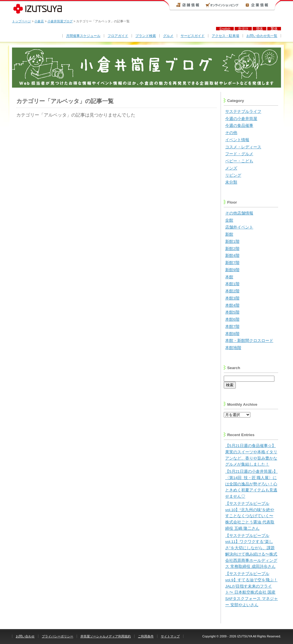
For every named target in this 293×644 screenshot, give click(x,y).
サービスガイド (193, 36)
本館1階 (232, 284)
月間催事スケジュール (83, 36)
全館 (229, 220)
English (225, 29)
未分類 (231, 182)
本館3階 (232, 298)
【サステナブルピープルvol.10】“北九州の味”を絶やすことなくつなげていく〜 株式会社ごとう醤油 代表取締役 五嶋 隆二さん (250, 516)
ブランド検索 (146, 36)
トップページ (21, 21)
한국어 (243, 29)
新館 (229, 234)
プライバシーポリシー (58, 636)
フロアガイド (118, 36)
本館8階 (232, 334)
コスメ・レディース (243, 147)
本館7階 (232, 327)
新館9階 (232, 270)
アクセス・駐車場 (225, 36)
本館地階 (233, 348)
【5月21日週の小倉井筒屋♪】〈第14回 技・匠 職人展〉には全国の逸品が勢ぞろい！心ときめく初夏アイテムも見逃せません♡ (251, 484)
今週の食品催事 (239, 126)
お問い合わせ (25, 636)
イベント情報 (237, 140)
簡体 (260, 29)
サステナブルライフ (243, 112)
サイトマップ (170, 636)
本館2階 (232, 291)
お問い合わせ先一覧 (262, 36)
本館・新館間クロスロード (249, 341)
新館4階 (232, 256)
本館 (229, 277)
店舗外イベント (239, 227)
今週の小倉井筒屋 (241, 119)
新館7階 (232, 263)
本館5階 (232, 312)
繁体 (274, 29)
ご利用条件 (146, 636)
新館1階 (232, 242)
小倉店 (39, 21)
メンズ (231, 168)
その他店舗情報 (239, 213)
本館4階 (232, 305)
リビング (233, 175)
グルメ (168, 36)
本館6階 (232, 319)
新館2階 (232, 249)
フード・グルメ (239, 154)
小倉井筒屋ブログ (60, 21)
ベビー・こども (239, 161)
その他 (231, 133)
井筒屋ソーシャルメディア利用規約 (106, 636)
